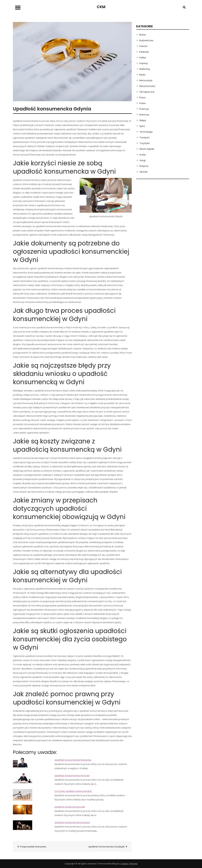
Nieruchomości (147, 86)
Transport (145, 138)
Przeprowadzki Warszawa (33, 847)
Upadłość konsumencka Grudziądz (106, 847)
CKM (101, 7)
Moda (142, 75)
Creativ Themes (129, 864)
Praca (142, 98)
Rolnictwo (144, 115)
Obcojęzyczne (147, 92)
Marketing (145, 69)
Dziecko (143, 46)
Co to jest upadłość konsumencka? (73, 791)
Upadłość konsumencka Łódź (70, 807)
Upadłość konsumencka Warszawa (73, 760)
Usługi (142, 160)
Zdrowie (143, 172)
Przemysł (144, 109)
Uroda (142, 155)
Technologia (146, 132)
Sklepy (143, 120)
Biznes (143, 35)
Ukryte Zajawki (147, 149)
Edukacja (144, 52)
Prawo (143, 103)
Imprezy (144, 63)
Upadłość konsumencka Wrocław (72, 776)
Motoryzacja (146, 80)
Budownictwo (146, 40)
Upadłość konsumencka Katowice (72, 822)
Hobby (143, 58)
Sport (142, 126)
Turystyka (145, 143)
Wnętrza (144, 166)
